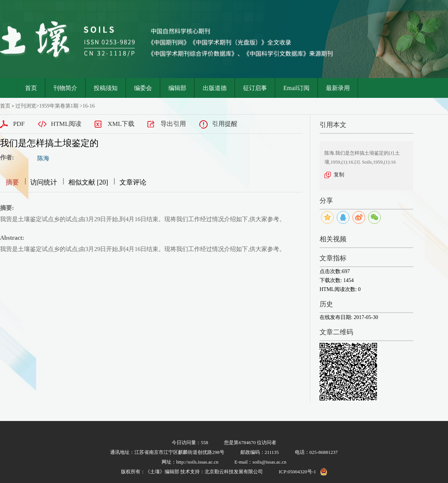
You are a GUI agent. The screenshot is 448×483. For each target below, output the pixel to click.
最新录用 (338, 88)
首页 (31, 88)
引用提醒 (225, 124)
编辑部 (177, 88)
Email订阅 (296, 88)
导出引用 (173, 124)
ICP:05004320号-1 (298, 472)
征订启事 (255, 88)
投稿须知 (106, 88)
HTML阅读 (66, 124)
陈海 (43, 158)
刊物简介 (65, 88)
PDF (19, 124)
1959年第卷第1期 (59, 106)
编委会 (143, 88)
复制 (339, 175)
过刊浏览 (26, 106)
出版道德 (215, 88)
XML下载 (121, 124)
